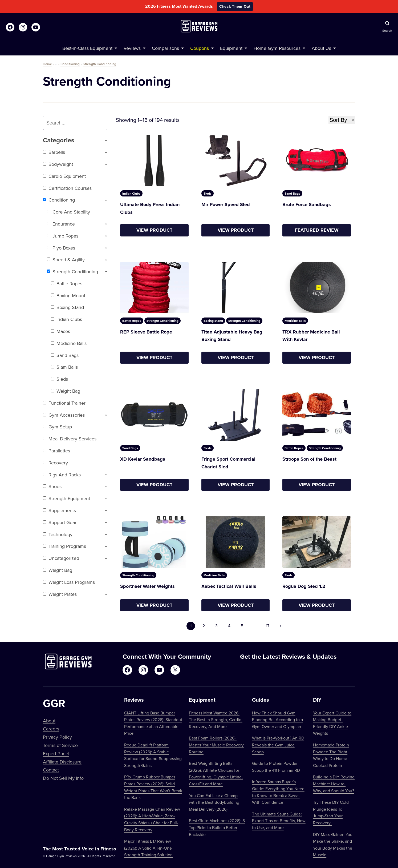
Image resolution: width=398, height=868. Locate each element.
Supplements (59, 510)
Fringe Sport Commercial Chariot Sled (228, 463)
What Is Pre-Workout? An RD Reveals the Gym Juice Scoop (278, 745)
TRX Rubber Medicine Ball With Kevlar (311, 336)
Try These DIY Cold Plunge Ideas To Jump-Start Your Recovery (331, 812)
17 (268, 626)
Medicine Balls (69, 343)
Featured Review (317, 230)
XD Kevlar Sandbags (143, 459)
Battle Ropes (67, 284)
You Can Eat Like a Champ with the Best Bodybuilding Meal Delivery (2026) (214, 802)
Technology (58, 534)
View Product (154, 230)
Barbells (54, 152)
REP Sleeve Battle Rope (146, 332)
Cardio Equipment (64, 176)
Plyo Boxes (61, 248)
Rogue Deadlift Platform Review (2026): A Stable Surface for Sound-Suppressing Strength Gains (153, 755)
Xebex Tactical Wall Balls (229, 586)
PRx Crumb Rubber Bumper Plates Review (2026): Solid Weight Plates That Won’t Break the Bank (153, 787)
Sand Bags (65, 355)
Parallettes (56, 451)
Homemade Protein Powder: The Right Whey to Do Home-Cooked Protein (331, 755)
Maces (60, 331)
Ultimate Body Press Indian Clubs (150, 208)
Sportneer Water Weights (147, 586)
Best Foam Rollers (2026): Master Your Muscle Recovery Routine (216, 745)
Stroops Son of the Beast (309, 459)
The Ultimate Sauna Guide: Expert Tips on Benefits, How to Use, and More (279, 821)
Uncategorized (61, 558)
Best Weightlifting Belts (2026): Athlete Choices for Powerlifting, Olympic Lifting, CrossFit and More (216, 773)
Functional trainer (64, 403)
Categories (75, 140)
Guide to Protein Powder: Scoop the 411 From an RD (276, 767)
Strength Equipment (66, 498)
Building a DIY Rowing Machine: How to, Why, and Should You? (334, 784)
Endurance (61, 224)
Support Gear (60, 522)
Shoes (52, 486)
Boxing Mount (68, 296)
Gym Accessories (64, 415)
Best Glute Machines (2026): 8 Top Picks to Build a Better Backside (217, 827)
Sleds (59, 379)
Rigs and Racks (62, 475)
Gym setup (57, 427)
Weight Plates (60, 594)
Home (47, 64)
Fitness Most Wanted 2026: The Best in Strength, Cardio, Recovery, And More (216, 720)
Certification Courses (67, 188)
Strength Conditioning (99, 64)
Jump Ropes (63, 236)
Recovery (55, 463)
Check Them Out (235, 6)
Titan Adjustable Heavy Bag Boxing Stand (232, 336)
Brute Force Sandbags (307, 204)
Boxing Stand (67, 307)
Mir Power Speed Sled (226, 204)
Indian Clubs (66, 319)
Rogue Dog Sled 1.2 (304, 586)
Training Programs (64, 546)
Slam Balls (64, 367)
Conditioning (70, 64)
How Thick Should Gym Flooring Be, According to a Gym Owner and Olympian (277, 720)
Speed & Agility (66, 260)
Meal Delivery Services (70, 439)
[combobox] (77, 123)
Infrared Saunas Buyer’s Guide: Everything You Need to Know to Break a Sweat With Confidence (278, 792)
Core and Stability (68, 212)
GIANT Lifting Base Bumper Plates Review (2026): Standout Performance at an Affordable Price (153, 723)
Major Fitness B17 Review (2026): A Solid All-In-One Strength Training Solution (148, 848)
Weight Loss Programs (69, 582)
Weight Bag (66, 391)
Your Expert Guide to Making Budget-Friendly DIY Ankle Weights (332, 723)
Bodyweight (58, 164)
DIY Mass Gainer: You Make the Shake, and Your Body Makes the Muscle (333, 845)
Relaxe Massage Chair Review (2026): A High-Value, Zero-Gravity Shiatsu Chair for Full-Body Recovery (152, 819)
